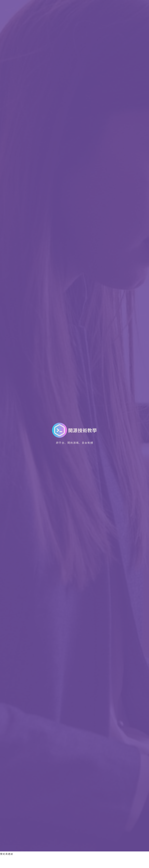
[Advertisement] (42, 861)
